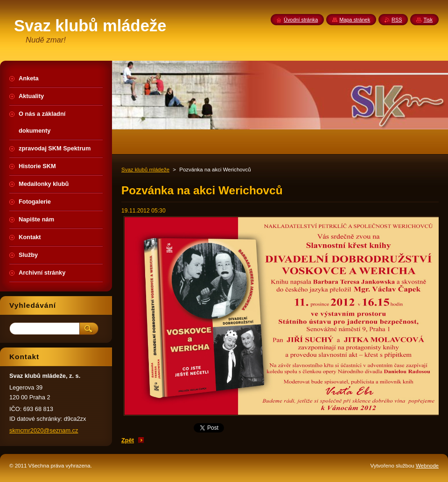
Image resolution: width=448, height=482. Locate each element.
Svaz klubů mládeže (145, 170)
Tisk (428, 20)
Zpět (128, 440)
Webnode (427, 466)
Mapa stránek (355, 20)
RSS (397, 20)
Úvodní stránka (301, 20)
